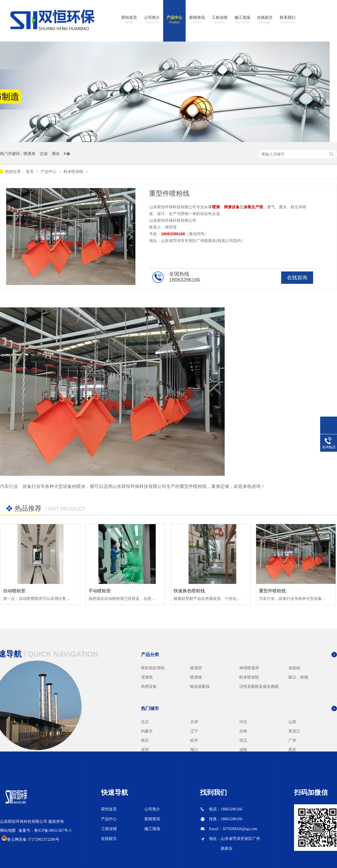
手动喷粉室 (100, 591)
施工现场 (242, 20)
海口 (194, 750)
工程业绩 (220, 20)
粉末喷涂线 (73, 172)
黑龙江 (294, 731)
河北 (243, 722)
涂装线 (294, 668)
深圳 (145, 750)
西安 (292, 750)
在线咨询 (297, 278)
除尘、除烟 (298, 677)
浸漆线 (147, 677)
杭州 (194, 740)
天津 (194, 722)
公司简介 (152, 20)
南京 (145, 740)
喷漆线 (196, 677)
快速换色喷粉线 (189, 591)
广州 (292, 740)
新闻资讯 (197, 20)
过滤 (44, 154)
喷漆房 (29, 154)
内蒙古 (147, 731)
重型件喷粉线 (272, 591)
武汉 (243, 740)
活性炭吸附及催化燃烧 (259, 686)
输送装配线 (200, 686)
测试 (56, 154)
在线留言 (265, 20)
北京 (145, 722)
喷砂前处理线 (153, 668)
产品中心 (174, 20)
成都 (243, 750)
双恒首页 (129, 20)
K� (67, 154)
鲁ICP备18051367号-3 (53, 831)
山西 (292, 722)
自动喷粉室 (14, 591)
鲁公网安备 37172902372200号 (33, 840)
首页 (30, 172)
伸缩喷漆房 (249, 668)
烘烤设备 (149, 686)
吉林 (243, 731)
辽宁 (194, 731)
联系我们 (288, 20)
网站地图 (8, 831)
